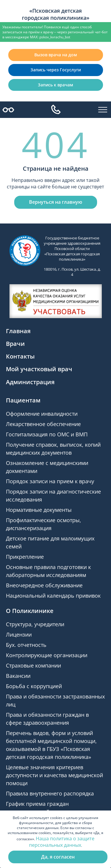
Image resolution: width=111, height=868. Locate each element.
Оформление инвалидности (42, 414)
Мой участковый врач (39, 369)
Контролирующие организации (47, 655)
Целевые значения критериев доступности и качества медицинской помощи (54, 775)
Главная (18, 331)
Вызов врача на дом (56, 55)
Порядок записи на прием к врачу (50, 481)
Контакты (20, 356)
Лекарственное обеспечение (43, 424)
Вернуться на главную (56, 202)
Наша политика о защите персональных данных (62, 842)
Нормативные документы (39, 510)
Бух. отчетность (26, 645)
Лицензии (19, 634)
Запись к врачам (55, 85)
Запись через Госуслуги (56, 70)
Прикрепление (25, 557)
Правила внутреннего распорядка (50, 793)
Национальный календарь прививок (53, 596)
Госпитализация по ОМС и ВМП (47, 434)
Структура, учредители (35, 624)
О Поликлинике (30, 611)
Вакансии (18, 676)
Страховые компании (33, 665)
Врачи (15, 344)
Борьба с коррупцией (34, 686)
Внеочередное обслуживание (44, 585)
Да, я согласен (58, 857)
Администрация (30, 382)
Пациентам (23, 400)
